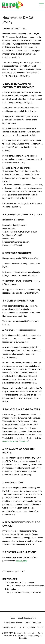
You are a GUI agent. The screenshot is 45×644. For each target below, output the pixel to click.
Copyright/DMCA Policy (11, 627)
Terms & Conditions (33, 623)
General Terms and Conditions (15, 441)
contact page (21, 561)
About (12, 618)
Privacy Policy (29, 627)
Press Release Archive (26, 618)
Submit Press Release (13, 623)
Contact (41, 627)
